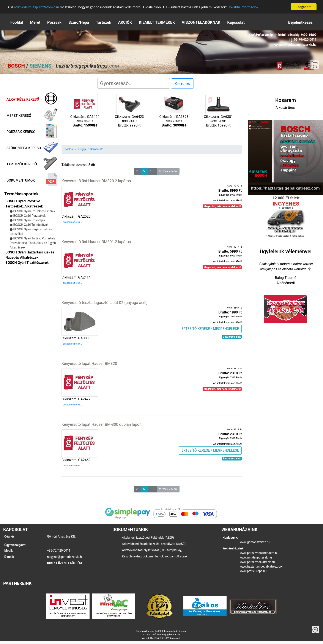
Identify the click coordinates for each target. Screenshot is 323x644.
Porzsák (54, 22)
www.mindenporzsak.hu (256, 557)
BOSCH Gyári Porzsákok (29, 216)
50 (145, 171)
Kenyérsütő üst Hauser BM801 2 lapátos (96, 242)
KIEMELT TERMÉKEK (157, 22)
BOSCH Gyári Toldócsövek (31, 225)
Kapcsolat (236, 22)
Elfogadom (303, 7)
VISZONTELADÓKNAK (201, 22)
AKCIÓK (125, 22)
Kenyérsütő (97, 149)
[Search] (134, 83)
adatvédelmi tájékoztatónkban (37, 7)
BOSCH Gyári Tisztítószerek (27, 263)
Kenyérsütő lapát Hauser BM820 (89, 363)
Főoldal (17, 22)
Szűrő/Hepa (79, 22)
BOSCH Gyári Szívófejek (29, 220)
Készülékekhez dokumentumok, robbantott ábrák (155, 556)
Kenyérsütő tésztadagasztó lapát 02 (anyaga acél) (105, 303)
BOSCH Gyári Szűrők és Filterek (34, 211)
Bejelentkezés (300, 22)
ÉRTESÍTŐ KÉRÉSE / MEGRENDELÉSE (210, 328)
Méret (35, 22)
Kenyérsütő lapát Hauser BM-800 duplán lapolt (102, 424)
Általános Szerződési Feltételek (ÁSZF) (148, 538)
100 (153, 171)
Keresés (182, 84)
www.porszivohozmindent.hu (259, 553)
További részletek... (72, 222)
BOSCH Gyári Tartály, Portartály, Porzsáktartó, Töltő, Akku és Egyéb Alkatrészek (33, 243)
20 (138, 171)
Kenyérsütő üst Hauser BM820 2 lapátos (96, 181)
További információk (243, 7)
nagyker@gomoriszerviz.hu (65, 557)
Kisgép (82, 149)
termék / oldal (168, 171)
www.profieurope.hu (253, 571)
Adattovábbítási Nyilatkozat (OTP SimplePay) (152, 550)
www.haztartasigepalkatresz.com (262, 566)
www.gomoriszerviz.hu (255, 542)
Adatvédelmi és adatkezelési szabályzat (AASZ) (154, 544)
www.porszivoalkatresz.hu (257, 562)
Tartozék (104, 22)
